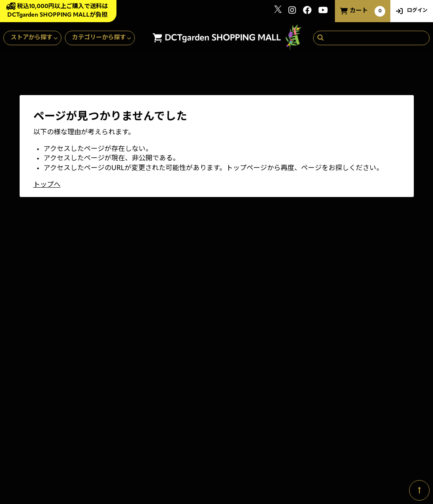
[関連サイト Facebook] (307, 11)
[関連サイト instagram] (292, 11)
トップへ (47, 185)
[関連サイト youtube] (323, 11)
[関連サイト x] (278, 11)
